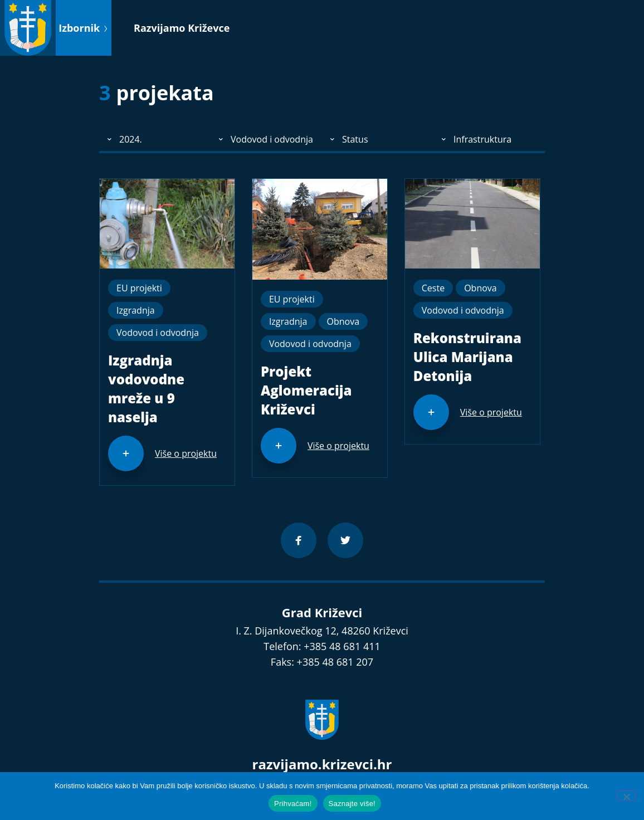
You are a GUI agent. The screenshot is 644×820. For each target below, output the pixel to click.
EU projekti (139, 288)
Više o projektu (186, 453)
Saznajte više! (352, 804)
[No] (626, 795)
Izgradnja (136, 310)
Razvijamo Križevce (182, 28)
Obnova (343, 321)
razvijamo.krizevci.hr (322, 764)
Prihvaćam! (293, 804)
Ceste (433, 288)
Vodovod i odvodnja (158, 333)
